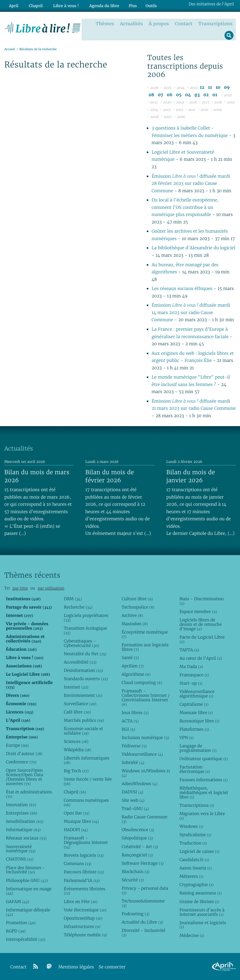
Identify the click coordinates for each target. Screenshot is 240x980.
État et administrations (29, 794)
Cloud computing (142, 682)
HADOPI (76, 829)
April (13, 5)
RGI (128, 729)
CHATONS (20, 859)
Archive (132, 615)
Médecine (192, 935)
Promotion (21, 922)
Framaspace (194, 675)
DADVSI (132, 792)
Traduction (193, 843)
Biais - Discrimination (202, 601)
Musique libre (81, 821)
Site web (133, 800)
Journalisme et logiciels (203, 925)
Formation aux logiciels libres (145, 647)
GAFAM (18, 901)
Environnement (83, 695)
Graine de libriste (200, 901)
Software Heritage (142, 863)
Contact (185, 23)
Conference (21, 762)
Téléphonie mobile (85, 935)
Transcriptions (216, 23)
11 (210, 87)
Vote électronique (85, 910)
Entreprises (22, 813)
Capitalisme (194, 704)
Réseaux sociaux (26, 838)
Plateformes (194, 729)
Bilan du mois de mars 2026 (37, 476)
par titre (20, 588)
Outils (144, 5)
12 (202, 87)
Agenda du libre (98, 5)
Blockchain (135, 871)
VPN (187, 737)
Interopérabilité (26, 939)
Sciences (76, 741)
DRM (73, 598)
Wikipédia (77, 749)
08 (151, 95)
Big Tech (76, 771)
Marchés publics (84, 720)
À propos (160, 23)
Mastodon (135, 623)
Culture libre (137, 598)
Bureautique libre (200, 721)
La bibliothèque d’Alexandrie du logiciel (193, 248)
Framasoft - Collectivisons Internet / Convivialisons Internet (145, 697)
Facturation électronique (195, 769)
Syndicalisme (195, 834)
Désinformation (83, 670)
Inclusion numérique (145, 737)
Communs (78, 863)
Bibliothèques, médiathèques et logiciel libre (204, 792)
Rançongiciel (137, 855)
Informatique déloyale (28, 912)
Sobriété (133, 762)
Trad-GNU (135, 808)
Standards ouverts (86, 678)
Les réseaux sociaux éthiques (182, 288)
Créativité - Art (140, 846)
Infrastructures (82, 926)
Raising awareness (201, 893)
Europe (17, 745)
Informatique (23, 829)
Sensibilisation (25, 821)
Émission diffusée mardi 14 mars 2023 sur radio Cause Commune (191, 312)
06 (170, 95)
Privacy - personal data (145, 890)
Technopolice (138, 607)
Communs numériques (86, 802)
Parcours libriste (84, 872)
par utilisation (51, 588)
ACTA (130, 721)
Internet (76, 687)
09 (227, 87)
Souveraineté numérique (21, 849)
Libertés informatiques (87, 760)
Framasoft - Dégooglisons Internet (86, 842)
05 (179, 95)
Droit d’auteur (24, 753)
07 (160, 95)
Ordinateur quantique (204, 758)
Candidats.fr (194, 859)
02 (206, 95)
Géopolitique (137, 838)
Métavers (191, 876)
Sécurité (133, 880)
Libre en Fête (81, 901)
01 (215, 95)
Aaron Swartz (196, 868)
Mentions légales (76, 967)
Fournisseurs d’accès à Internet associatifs (202, 912)
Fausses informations (204, 779)
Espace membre (198, 611)
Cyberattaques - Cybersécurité (81, 643)
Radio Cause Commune (144, 819)
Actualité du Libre (142, 922)
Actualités (133, 23)
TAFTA (189, 650)
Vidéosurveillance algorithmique (197, 693)
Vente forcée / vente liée (88, 781)
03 (197, 95)
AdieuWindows (139, 783)
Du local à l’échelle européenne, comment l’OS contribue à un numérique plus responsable (185, 207)
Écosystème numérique (145, 634)
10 (218, 87)
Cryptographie (197, 884)
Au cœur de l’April (201, 658)
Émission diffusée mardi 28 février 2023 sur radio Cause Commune (191, 183)
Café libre (77, 712)
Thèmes (106, 23)
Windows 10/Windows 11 (146, 773)
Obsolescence (138, 829)
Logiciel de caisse (200, 851)
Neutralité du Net (85, 653)
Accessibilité (80, 662)
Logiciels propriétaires (86, 617)
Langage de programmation (198, 748)
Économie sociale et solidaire (83, 731)
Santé (130, 657)
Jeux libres (135, 712)
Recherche (78, 607)
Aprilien (133, 666)
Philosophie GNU (27, 880)
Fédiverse (134, 746)
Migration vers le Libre (202, 816)
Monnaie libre (196, 712)
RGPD (16, 931)
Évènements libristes (85, 891)
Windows (191, 826)
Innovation (21, 804)
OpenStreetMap (83, 918)
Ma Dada (191, 666)
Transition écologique (85, 630)
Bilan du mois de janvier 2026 (191, 476)
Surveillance (80, 703)
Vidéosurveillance (142, 754)
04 (188, 95)
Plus (126, 5)
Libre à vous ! (62, 5)
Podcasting (135, 913)
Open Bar (77, 813)
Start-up (191, 683)
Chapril (75, 792)
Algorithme (136, 674)
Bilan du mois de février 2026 (110, 476)
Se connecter (112, 967)
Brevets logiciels (84, 855)
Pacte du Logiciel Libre (202, 639)
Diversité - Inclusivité (143, 932)
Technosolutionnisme (143, 903)
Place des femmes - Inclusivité (25, 870)
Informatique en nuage (29, 891)
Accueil (10, 49)
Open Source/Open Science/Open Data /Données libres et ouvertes (25, 777)
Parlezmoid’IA (82, 880)
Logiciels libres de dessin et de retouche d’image (201, 624)
